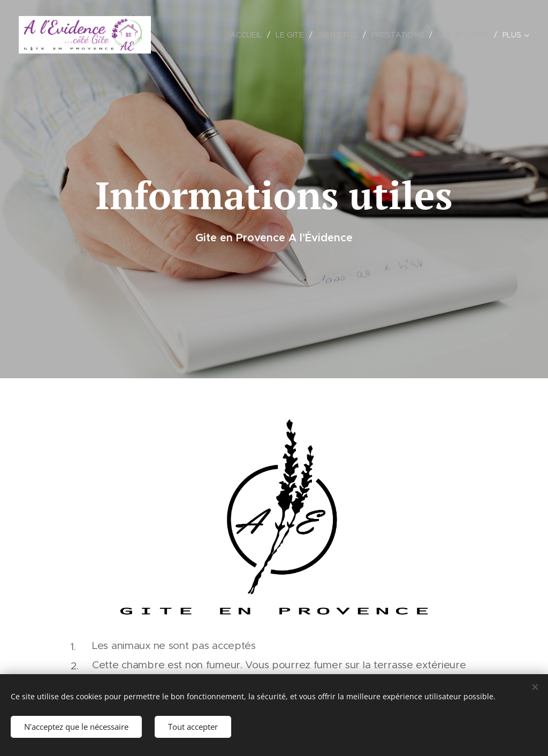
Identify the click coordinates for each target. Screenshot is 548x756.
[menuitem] (249, 35)
